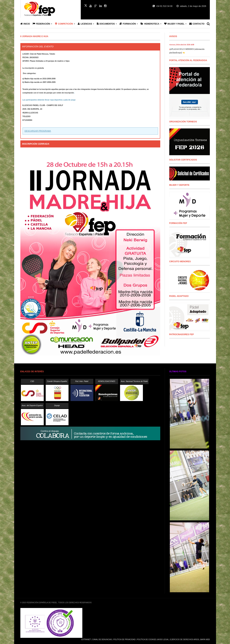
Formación (128, 24)
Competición (64, 24)
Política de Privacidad (124, 639)
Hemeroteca (150, 24)
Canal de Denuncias (102, 639)
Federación (41, 24)
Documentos (106, 24)
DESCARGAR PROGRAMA (38, 131)
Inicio (25, 24)
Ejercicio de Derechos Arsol (185, 639)
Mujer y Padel (174, 24)
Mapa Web (205, 639)
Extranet (86, 639)
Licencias (85, 24)
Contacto (197, 24)
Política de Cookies (147, 639)
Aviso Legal (163, 639)
